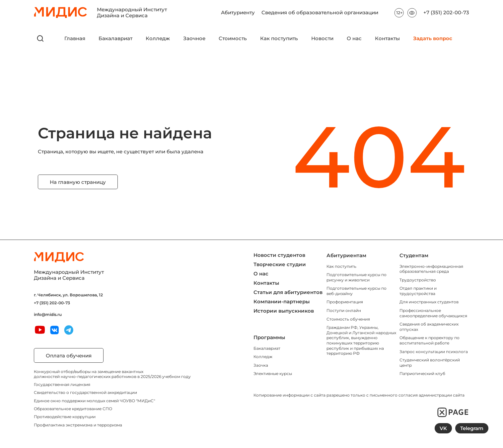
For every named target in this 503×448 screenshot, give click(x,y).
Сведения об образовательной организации (320, 10)
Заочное (194, 38)
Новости (322, 38)
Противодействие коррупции (65, 417)
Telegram (472, 428)
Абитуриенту (238, 10)
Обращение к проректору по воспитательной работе (430, 340)
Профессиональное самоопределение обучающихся (433, 313)
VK (443, 428)
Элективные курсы (273, 373)
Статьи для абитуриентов (288, 292)
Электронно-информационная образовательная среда (431, 269)
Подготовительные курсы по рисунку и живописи (357, 277)
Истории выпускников (284, 311)
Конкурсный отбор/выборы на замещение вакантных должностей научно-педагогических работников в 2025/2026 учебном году (112, 374)
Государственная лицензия (62, 384)
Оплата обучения (69, 356)
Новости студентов (279, 255)
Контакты (387, 38)
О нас (354, 38)
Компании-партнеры (282, 301)
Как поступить (279, 38)
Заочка (261, 365)
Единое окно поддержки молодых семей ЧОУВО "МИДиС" (94, 401)
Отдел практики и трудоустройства (418, 291)
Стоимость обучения (348, 319)
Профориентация (345, 302)
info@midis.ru (48, 315)
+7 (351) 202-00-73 (446, 13)
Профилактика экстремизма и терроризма (78, 425)
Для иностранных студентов (429, 302)
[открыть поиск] (40, 38)
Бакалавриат (115, 38)
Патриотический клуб (422, 373)
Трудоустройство (418, 280)
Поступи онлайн (344, 310)
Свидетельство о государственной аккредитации (85, 392)
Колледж (158, 38)
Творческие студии (280, 264)
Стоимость (233, 38)
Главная (75, 38)
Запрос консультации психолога (434, 352)
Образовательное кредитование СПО (73, 409)
